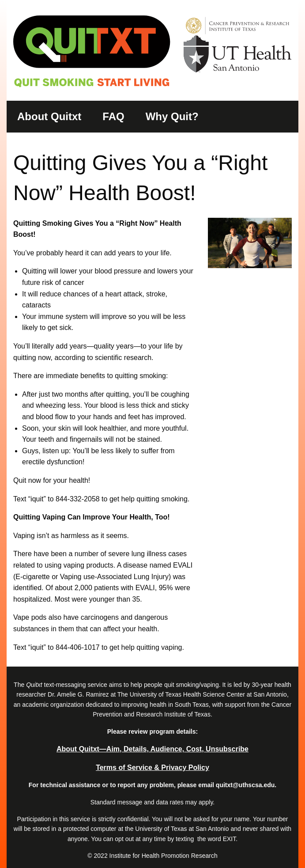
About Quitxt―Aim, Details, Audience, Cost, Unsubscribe (152, 749)
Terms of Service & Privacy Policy (152, 768)
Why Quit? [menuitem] (172, 116)
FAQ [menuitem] (113, 116)
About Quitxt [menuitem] (49, 116)
